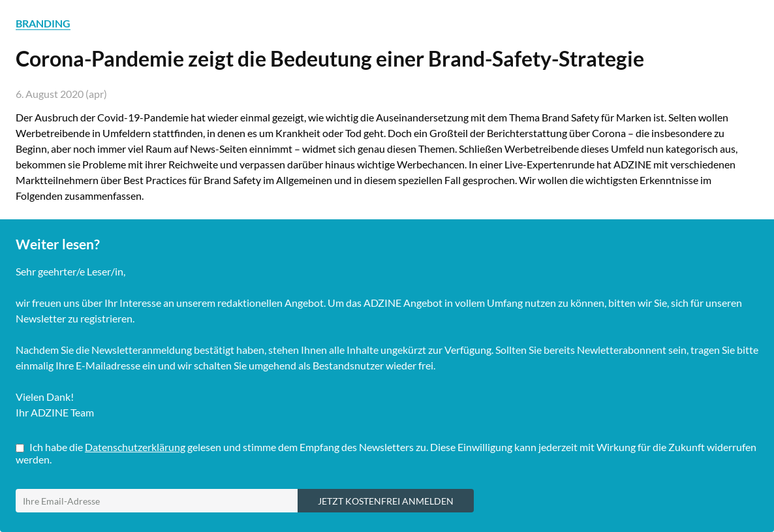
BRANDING (43, 23)
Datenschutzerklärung (135, 447)
